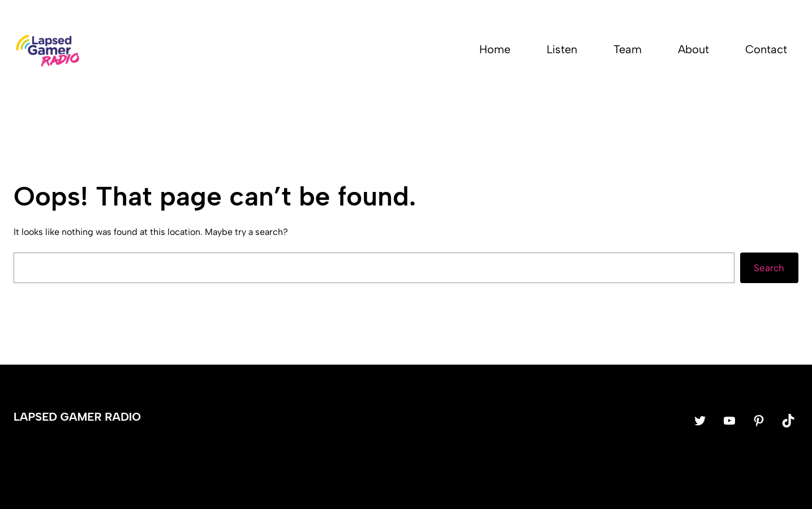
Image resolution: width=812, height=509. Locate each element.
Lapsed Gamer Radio (77, 417)
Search (769, 268)
